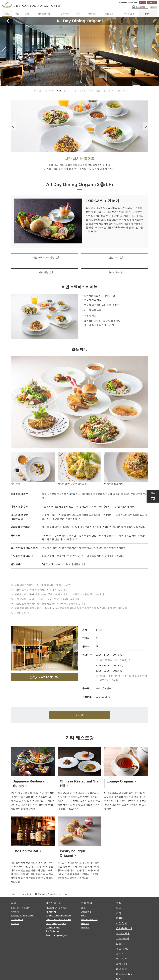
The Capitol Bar (26, 851)
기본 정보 (36, 91)
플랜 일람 (123, 91)
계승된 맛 (49, 91)
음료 (98, 91)
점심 (66, 91)
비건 (59, 91)
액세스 (154, 7)
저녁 (74, 91)
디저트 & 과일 (86, 91)
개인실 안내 (109, 91)
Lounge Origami (120, 781)
